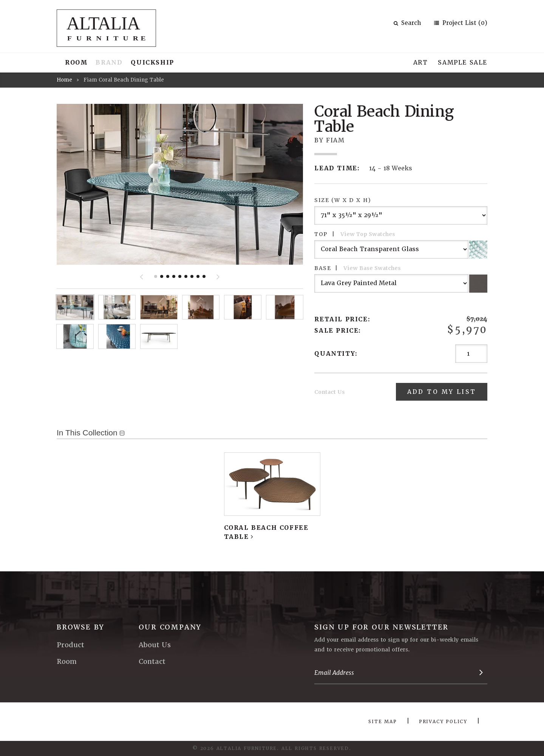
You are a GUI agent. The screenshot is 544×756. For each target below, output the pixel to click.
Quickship (152, 62)
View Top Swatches (368, 234)
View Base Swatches (372, 268)
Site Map (382, 722)
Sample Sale (463, 62)
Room (76, 62)
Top (355, 234)
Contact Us (330, 392)
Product (70, 645)
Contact (152, 661)
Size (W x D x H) (343, 200)
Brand (109, 62)
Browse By (80, 627)
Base (358, 268)
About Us (155, 645)
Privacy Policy (443, 722)
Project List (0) (464, 23)
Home (64, 80)
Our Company (170, 627)
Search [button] (407, 23)
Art (421, 62)
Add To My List (441, 392)
